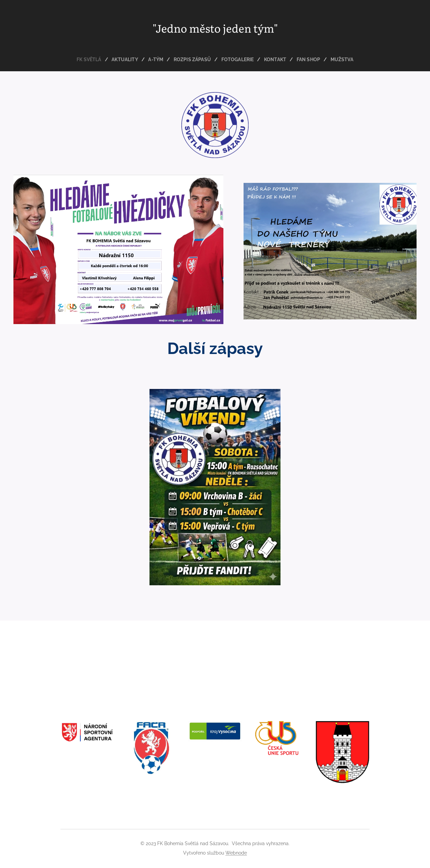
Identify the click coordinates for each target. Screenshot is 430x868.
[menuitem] (88, 60)
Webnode (236, 853)
